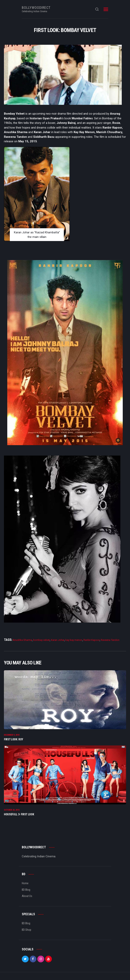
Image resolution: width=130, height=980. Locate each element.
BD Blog (26, 890)
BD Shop (27, 930)
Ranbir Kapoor (92, 640)
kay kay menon (74, 640)
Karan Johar (58, 640)
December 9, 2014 (12, 735)
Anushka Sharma (22, 640)
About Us (27, 896)
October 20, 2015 (12, 810)
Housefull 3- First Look (19, 814)
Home (25, 883)
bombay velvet (41, 640)
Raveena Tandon (110, 640)
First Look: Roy (14, 739)
